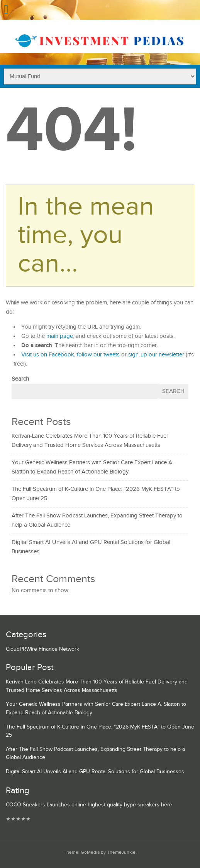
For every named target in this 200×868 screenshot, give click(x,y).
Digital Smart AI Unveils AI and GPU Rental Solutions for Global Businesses (95, 772)
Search (20, 379)
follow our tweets (98, 355)
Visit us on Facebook (48, 355)
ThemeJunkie (121, 852)
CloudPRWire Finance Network (42, 649)
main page (60, 336)
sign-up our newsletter (156, 355)
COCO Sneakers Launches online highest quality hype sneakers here (89, 805)
